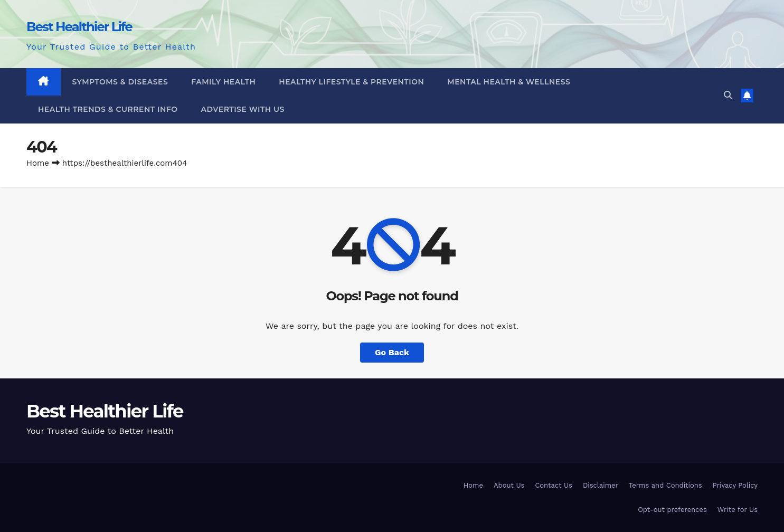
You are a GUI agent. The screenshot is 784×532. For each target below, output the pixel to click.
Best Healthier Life (79, 27)
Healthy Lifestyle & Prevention (351, 82)
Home (38, 163)
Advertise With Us (243, 109)
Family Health (223, 82)
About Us (509, 485)
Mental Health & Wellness (509, 82)
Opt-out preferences (672, 510)
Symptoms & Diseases (120, 82)
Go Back (392, 352)
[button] (728, 95)
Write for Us (738, 510)
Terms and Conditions (665, 485)
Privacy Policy (735, 485)
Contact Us (554, 485)
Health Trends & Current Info (108, 109)
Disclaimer (601, 485)
